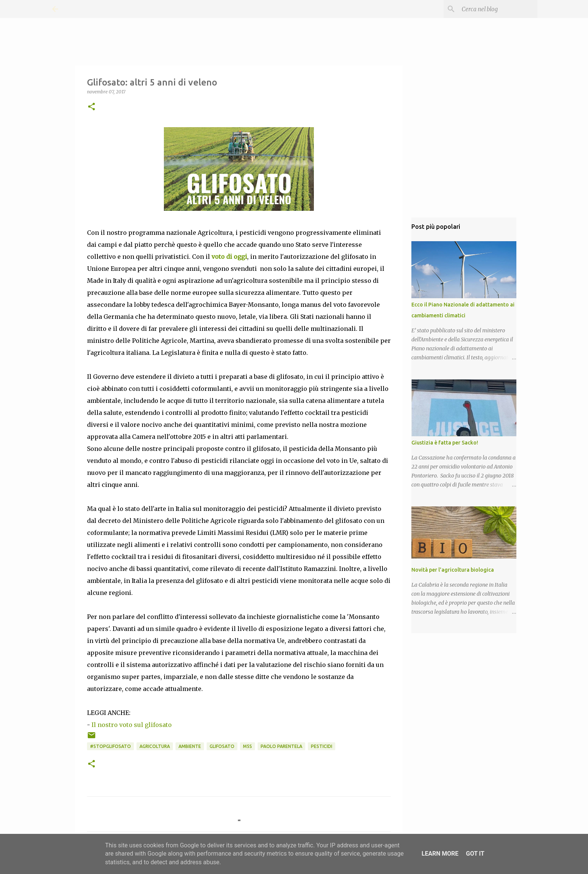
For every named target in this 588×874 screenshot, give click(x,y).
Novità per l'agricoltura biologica (453, 570)
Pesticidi (322, 746)
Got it (475, 854)
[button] (91, 107)
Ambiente (190, 746)
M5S (247, 746)
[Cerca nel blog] (498, 9)
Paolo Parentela (281, 746)
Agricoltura (155, 746)
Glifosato (222, 746)
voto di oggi (229, 257)
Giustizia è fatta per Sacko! (445, 443)
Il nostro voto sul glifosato (132, 725)
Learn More (440, 854)
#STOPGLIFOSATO (110, 746)
